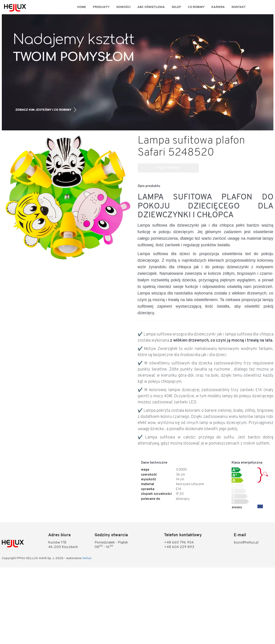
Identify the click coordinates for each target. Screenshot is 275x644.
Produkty (101, 7)
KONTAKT (239, 7)
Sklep (176, 7)
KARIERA (218, 7)
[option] (138, 72)
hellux (87, 558)
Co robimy (196, 7)
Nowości (123, 7)
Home (82, 7)
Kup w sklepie (168, 168)
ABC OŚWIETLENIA (151, 7)
